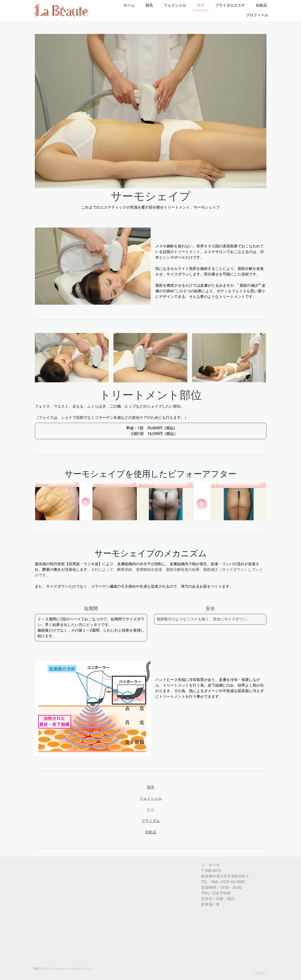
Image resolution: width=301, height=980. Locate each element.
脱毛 (149, 5)
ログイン (261, 973)
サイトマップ (83, 969)
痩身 (201, 5)
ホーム (129, 5)
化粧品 (261, 5)
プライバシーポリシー (57, 969)
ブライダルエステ (230, 5)
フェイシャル (175, 5)
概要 (37, 969)
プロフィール (257, 15)
